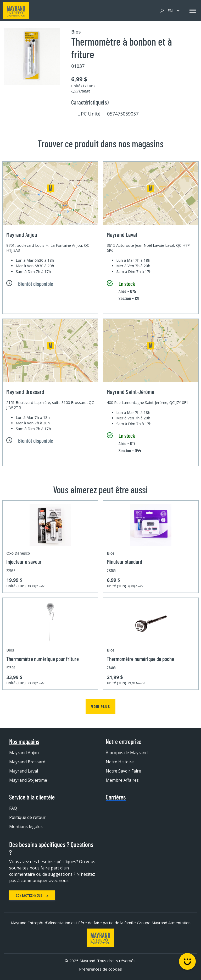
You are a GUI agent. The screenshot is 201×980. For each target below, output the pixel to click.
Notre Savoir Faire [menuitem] (124, 771)
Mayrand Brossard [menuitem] (27, 762)
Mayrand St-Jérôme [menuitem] (28, 780)
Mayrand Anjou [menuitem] (24, 753)
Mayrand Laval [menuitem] (24, 771)
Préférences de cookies (100, 969)
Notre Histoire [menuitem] (120, 762)
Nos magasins (24, 742)
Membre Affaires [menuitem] (122, 780)
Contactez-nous (32, 896)
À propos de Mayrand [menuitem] (127, 753)
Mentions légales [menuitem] (26, 826)
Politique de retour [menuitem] (28, 817)
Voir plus (100, 706)
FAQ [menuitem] (13, 808)
